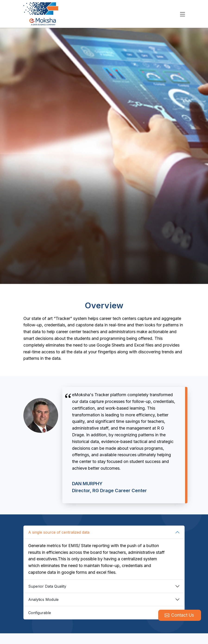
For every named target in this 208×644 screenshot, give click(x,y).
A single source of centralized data (59, 532)
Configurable (40, 613)
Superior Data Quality (47, 586)
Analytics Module (43, 599)
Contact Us (179, 615)
